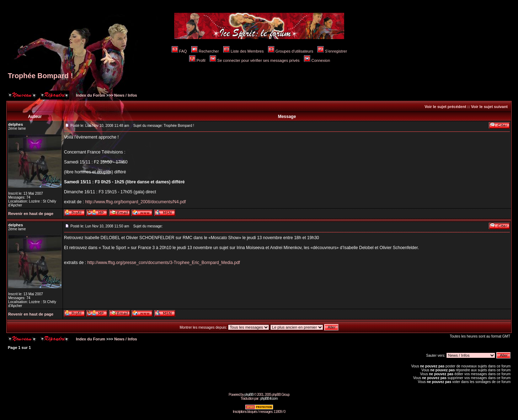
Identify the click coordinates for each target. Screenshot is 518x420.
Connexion (317, 60)
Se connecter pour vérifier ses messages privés (255, 60)
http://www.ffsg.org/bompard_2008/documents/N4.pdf (135, 202)
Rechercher (205, 51)
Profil (197, 60)
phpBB (249, 395)
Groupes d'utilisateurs (291, 51)
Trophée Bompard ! (40, 76)
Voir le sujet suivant (489, 107)
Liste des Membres (244, 51)
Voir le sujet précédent (445, 107)
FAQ (179, 51)
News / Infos (126, 95)
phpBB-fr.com (269, 399)
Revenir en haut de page (31, 214)
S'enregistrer (332, 51)
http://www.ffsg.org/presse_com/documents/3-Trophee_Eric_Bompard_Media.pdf (164, 263)
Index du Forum (90, 95)
